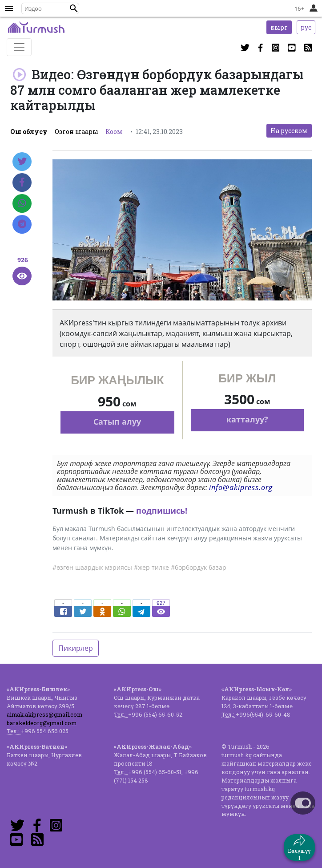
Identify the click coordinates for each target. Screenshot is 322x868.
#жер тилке (151, 567)
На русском (289, 131)
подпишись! (162, 511)
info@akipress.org (241, 487)
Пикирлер (76, 648)
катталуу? (247, 419)
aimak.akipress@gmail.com (44, 714)
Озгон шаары (76, 132)
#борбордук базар (199, 567)
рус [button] (306, 27)
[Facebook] (22, 183)
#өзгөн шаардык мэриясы (92, 567)
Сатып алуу (117, 422)
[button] (74, 8)
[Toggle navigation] (19, 47)
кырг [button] (279, 27)
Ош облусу (29, 132)
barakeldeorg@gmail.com (42, 723)
